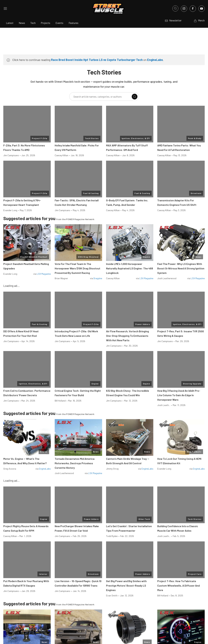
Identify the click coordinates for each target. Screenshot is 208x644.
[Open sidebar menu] (5, 8)
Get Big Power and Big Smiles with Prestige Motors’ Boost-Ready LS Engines (126, 585)
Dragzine (98, 278)
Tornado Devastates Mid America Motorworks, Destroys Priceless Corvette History (75, 463)
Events (59, 23)
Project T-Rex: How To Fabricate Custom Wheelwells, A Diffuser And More (178, 585)
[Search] (135, 97)
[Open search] (175, 8)
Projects (46, 23)
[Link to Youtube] (202, 9)
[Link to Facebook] (193, 9)
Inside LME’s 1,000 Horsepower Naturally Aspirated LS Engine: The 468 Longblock (130, 268)
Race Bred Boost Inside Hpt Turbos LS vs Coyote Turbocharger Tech (97, 60)
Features (74, 23)
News (22, 23)
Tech (33, 23)
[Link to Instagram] (184, 9)
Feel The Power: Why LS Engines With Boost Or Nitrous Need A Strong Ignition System (181, 268)
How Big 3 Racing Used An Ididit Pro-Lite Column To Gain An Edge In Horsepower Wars (179, 395)
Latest (10, 23)
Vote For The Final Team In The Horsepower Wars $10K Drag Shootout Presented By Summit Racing (77, 268)
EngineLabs (155, 60)
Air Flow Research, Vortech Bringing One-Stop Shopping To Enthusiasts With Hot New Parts (127, 336)
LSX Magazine (44, 274)
